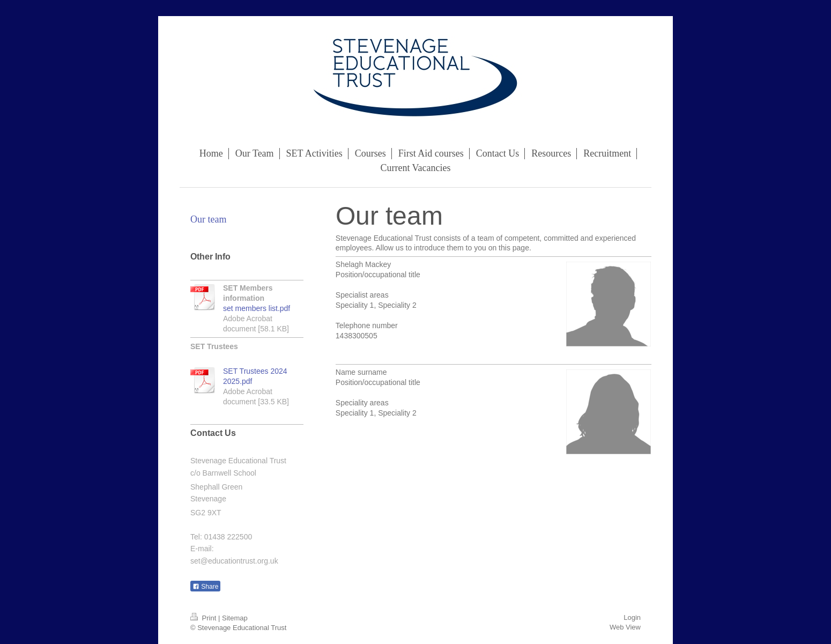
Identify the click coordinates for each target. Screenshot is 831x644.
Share (205, 587)
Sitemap (235, 618)
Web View (625, 627)
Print (204, 618)
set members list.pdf (257, 308)
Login (632, 617)
